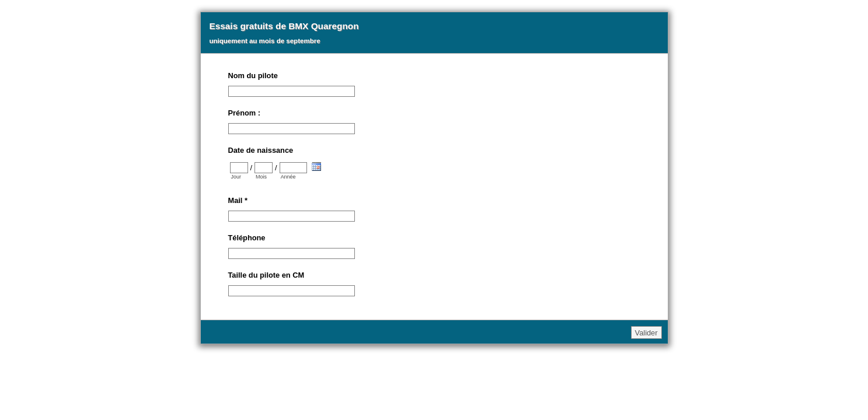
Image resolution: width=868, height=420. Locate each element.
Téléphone (247, 238)
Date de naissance (261, 150)
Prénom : (244, 113)
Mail (238, 200)
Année (288, 177)
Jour (236, 177)
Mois (261, 177)
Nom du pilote (253, 76)
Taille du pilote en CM (266, 275)
